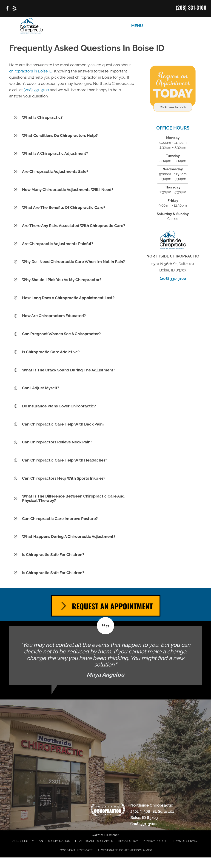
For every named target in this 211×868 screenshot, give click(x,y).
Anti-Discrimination (54, 841)
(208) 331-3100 (191, 7)
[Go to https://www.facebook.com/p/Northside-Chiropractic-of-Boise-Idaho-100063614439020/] (7, 9)
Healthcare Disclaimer (94, 841)
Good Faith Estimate (76, 850)
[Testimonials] (105, 655)
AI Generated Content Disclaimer (125, 850)
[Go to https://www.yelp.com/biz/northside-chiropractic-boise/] (14, 9)
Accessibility (23, 841)
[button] (72, 117)
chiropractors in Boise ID (31, 71)
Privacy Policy (154, 841)
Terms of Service (185, 841)
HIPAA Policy (128, 841)
